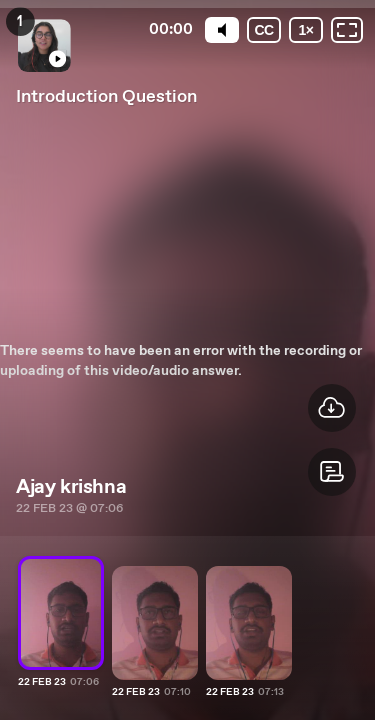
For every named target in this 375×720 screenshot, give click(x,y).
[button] (332, 472)
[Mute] (222, 30)
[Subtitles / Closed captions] (264, 30)
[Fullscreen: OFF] (347, 30)
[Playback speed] (306, 30)
